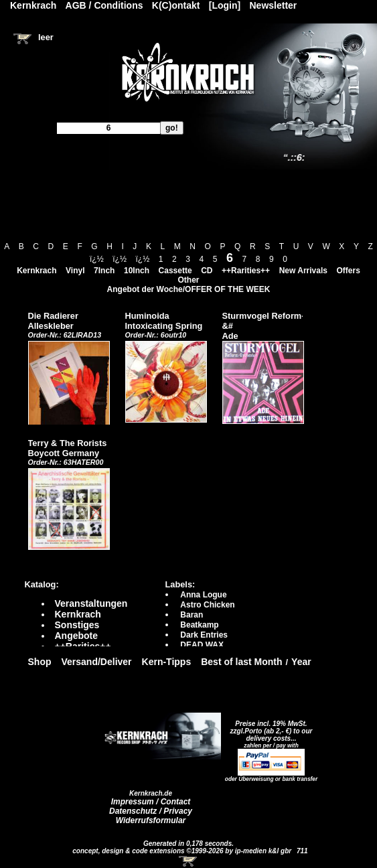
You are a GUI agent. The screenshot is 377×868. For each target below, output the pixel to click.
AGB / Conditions (104, 5)
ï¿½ (97, 259)
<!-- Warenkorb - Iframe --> (189, 861)
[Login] (225, 5)
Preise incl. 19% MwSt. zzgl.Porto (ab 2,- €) (269, 727)
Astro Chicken (207, 605)
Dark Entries (204, 635)
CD (207, 271)
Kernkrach (36, 271)
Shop (40, 662)
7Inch (104, 271)
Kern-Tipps (167, 662)
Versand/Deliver (97, 662)
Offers (349, 271)
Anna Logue (203, 595)
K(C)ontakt (176, 5)
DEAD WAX (202, 645)
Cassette (175, 271)
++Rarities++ (246, 271)
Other (188, 280)
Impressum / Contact (151, 802)
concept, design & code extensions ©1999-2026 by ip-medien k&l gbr (183, 851)
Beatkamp (199, 625)
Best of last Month (241, 662)
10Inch (137, 271)
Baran (192, 615)
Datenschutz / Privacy (151, 811)
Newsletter (274, 5)
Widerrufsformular (151, 820)
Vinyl (75, 271)
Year (301, 662)
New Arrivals (303, 271)
